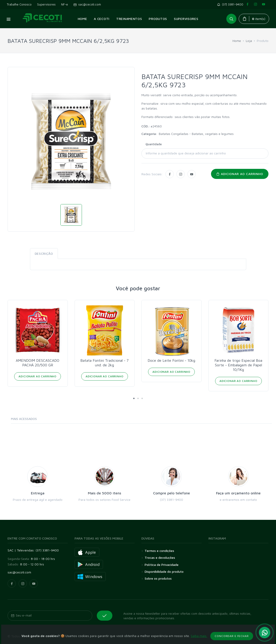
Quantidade (154, 144)
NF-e (65, 4)
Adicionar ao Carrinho (38, 376)
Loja (249, 41)
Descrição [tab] (44, 253)
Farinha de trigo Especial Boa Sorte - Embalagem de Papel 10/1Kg (238, 365)
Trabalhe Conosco (19, 4)
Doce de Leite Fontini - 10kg (171, 360)
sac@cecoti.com (87, 4)
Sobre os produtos (158, 578)
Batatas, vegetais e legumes (213, 134)
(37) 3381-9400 (231, 4)
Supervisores (46, 4)
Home (237, 41)
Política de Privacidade (162, 565)
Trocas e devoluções (160, 558)
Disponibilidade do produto (164, 571)
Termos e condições (159, 551)
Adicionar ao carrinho (240, 174)
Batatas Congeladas (174, 134)
